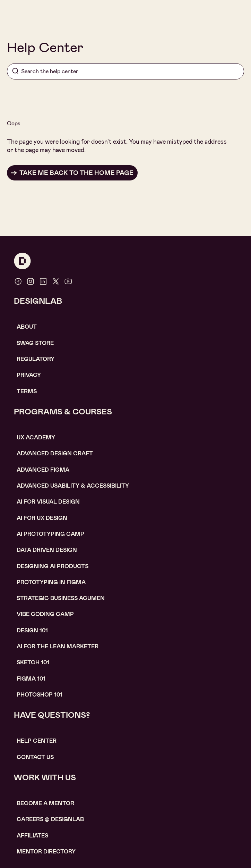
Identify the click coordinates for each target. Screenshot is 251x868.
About (27, 327)
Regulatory (36, 359)
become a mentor (45, 803)
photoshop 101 (40, 695)
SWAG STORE (35, 343)
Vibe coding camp (45, 614)
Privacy (29, 375)
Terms (27, 391)
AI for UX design (42, 518)
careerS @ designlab (50, 819)
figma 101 (31, 679)
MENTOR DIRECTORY (46, 852)
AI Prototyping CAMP (50, 534)
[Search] (125, 71)
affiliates (32, 836)
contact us (35, 757)
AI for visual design (48, 502)
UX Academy (36, 437)
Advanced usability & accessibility (73, 486)
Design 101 (32, 630)
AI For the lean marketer (58, 646)
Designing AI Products (53, 566)
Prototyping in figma (51, 582)
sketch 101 (33, 662)
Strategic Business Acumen (61, 598)
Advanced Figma (43, 470)
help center (37, 741)
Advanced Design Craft (55, 453)
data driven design (47, 550)
